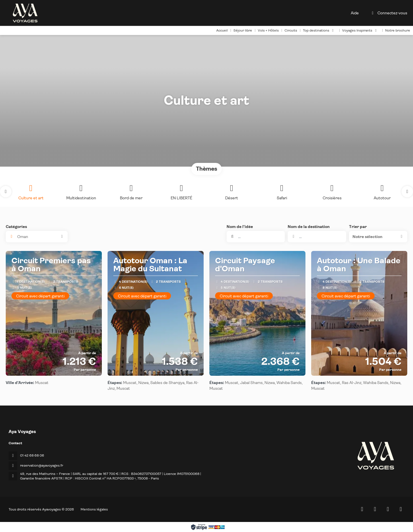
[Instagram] (388, 509)
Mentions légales (94, 509)
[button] (6, 192)
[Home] (362, 509)
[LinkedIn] (401, 509)
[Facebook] (375, 509)
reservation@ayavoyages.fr (42, 465)
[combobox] (317, 237)
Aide (355, 13)
